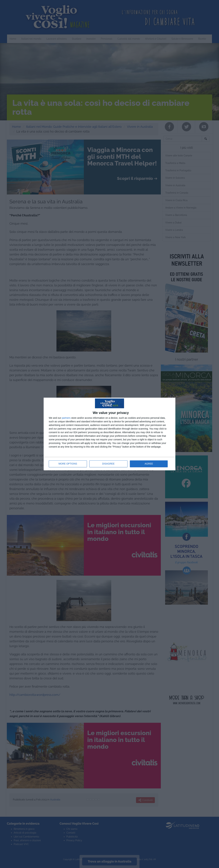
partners (66, 418)
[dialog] (109, 434)
